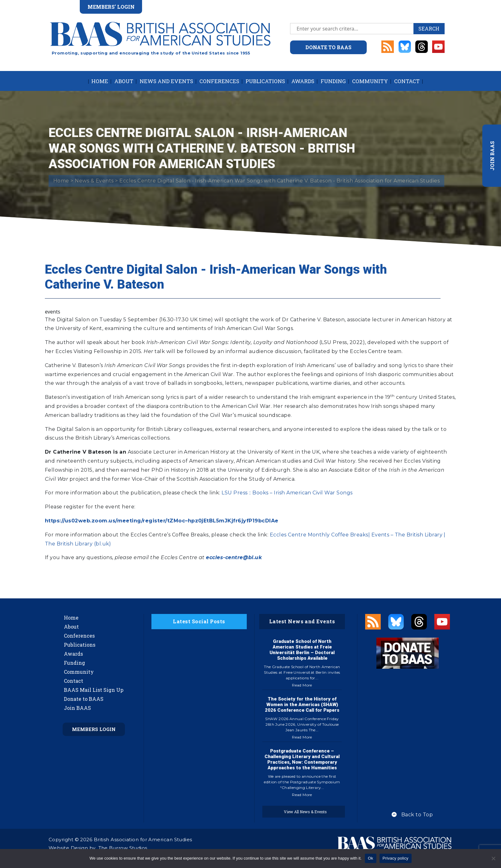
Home (100, 81)
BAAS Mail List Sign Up (94, 690)
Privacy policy (396, 858)
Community (370, 81)
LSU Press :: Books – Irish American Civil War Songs (287, 493)
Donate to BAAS (84, 699)
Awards (303, 81)
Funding (333, 81)
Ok (371, 858)
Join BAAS (77, 708)
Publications (265, 81)
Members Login (94, 729)
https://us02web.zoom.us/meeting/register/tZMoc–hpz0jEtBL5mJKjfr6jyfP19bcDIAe (162, 521)
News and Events (166, 81)
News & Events (94, 181)
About (124, 81)
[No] (493, 858)
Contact (407, 81)
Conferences (219, 81)
